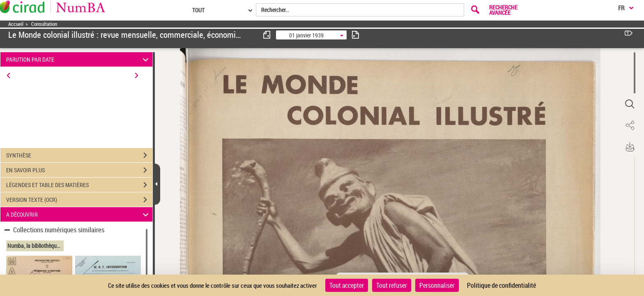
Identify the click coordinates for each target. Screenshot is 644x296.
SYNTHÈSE (79, 155)
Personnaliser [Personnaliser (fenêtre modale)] (437, 285)
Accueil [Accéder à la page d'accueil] (16, 24)
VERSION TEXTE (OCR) (79, 200)
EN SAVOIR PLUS (79, 170)
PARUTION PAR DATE (79, 59)
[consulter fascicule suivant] (355, 35)
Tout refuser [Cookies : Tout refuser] (392, 285)
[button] (630, 104)
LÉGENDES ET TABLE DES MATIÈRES (79, 185)
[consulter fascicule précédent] (267, 35)
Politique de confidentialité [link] (501, 285)
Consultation (44, 24)
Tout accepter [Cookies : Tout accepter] (347, 285)
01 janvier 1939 (306, 35)
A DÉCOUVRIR (79, 214)
